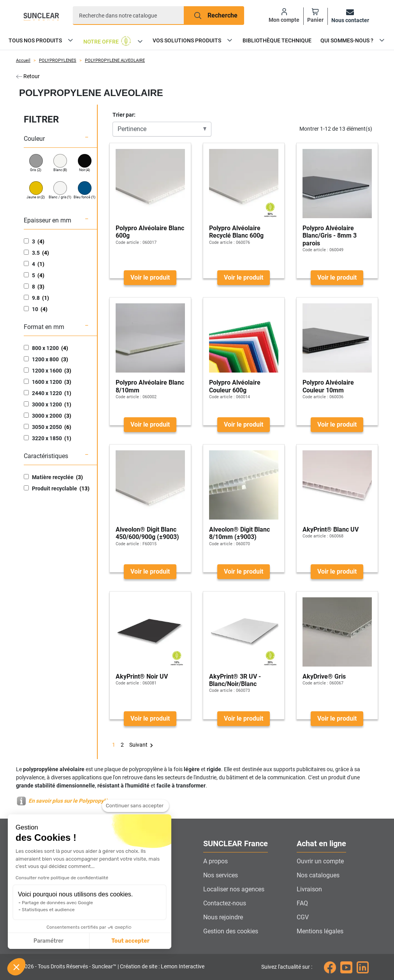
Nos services (221, 875)
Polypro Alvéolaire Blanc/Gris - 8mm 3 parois (330, 235)
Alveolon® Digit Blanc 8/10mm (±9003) (239, 533)
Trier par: (124, 115)
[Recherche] (128, 16)
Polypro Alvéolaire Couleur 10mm (328, 386)
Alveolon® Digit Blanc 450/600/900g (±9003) (147, 533)
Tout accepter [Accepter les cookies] (63, 941)
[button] (16, 967)
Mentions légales (320, 931)
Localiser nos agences (234, 889)
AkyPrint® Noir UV (142, 676)
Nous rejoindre (223, 917)
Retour (28, 76)
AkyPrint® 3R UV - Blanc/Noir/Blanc (235, 680)
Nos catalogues (318, 875)
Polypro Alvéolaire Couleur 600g (235, 386)
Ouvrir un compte (320, 861)
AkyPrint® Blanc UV (331, 529)
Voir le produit (150, 277)
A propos (215, 861)
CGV (303, 917)
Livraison (309, 889)
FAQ (302, 903)
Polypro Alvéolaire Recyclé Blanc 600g (236, 232)
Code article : (128, 242)
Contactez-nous (225, 903)
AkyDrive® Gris (324, 676)
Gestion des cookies (231, 931)
